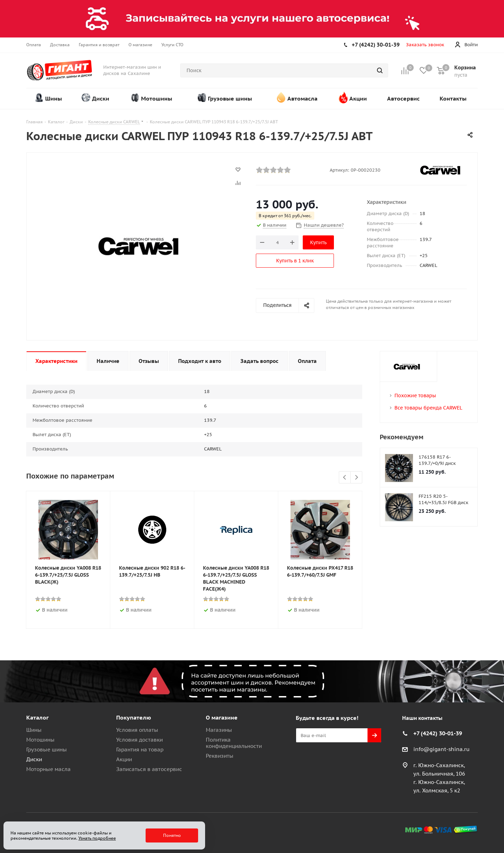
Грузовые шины (47, 749)
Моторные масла (48, 769)
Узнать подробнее (97, 838)
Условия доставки (139, 740)
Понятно (172, 835)
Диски (34, 759)
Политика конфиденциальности (234, 743)
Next (356, 478)
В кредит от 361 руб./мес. (285, 216)
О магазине (222, 717)
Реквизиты (220, 756)
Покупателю (134, 717)
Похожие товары (415, 395)
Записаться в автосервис (149, 769)
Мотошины (40, 740)
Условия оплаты (137, 730)
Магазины (219, 730)
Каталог (37, 717)
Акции (124, 759)
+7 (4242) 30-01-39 (376, 45)
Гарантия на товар (140, 749)
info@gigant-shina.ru (442, 749)
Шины (34, 730)
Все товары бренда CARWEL (428, 408)
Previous (345, 478)
